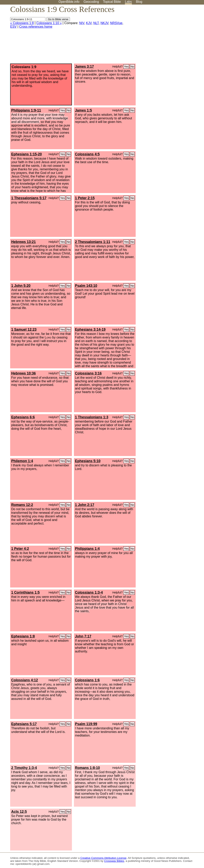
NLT (96, 23)
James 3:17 (84, 67)
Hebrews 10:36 (23, 373)
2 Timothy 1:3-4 (24, 768)
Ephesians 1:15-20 (26, 154)
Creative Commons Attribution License (103, 858)
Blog (139, 2)
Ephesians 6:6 (23, 417)
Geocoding (91, 2)
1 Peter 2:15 (85, 198)
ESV (13, 27)
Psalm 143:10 (86, 286)
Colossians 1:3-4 (89, 592)
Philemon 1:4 (22, 461)
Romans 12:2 (22, 505)
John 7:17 (83, 636)
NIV (82, 23)
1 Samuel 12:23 (24, 330)
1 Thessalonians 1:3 (92, 417)
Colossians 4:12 (25, 680)
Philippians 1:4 (87, 549)
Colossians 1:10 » (49, 23)
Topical (112, 2)
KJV (89, 23)
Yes (126, 67)
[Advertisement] (164, 36)
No (132, 67)
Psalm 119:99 (86, 724)
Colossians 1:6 (87, 680)
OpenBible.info (69, 2)
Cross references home (36, 27)
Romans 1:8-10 (87, 768)
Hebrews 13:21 (23, 242)
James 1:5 (83, 110)
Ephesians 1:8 (23, 636)
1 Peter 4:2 (20, 549)
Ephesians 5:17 (24, 724)
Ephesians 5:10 (88, 461)
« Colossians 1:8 (22, 23)
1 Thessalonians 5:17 (29, 198)
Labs (128, 2)
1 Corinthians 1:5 (25, 592)
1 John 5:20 (21, 286)
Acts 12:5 (19, 812)
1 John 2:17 (85, 505)
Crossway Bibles (114, 861)
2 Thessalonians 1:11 (93, 242)
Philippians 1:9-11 (26, 110)
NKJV (104, 23)
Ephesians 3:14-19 (90, 330)
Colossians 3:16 (88, 373)
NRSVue (116, 23)
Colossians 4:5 (87, 154)
